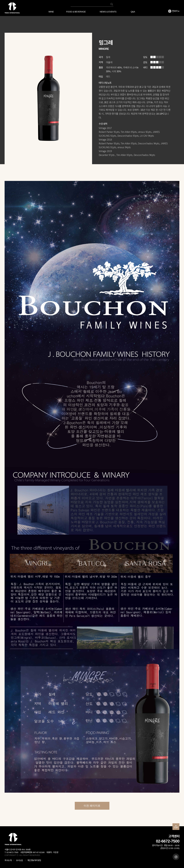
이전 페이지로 (92, 806)
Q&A (133, 12)
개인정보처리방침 (34, 860)
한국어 (176, 11)
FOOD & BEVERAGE (76, 12)
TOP (176, 827)
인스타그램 (176, 857)
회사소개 (8, 860)
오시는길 (19, 860)
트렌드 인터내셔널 (12, 8)
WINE (51, 12)
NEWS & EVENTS (108, 12)
